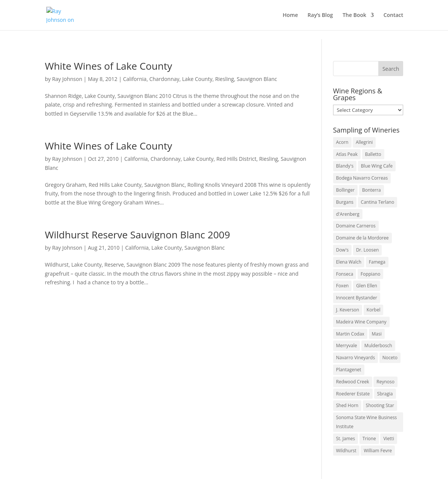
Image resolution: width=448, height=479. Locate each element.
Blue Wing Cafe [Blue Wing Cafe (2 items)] (377, 166)
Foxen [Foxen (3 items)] (342, 286)
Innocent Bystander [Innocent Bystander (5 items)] (357, 298)
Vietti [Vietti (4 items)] (389, 439)
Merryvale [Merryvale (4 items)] (347, 346)
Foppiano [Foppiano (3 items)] (370, 274)
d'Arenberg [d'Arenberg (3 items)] (348, 214)
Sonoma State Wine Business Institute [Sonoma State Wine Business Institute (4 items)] (367, 422)
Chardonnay (164, 79)
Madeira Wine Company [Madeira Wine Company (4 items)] (361, 322)
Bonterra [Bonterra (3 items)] (372, 190)
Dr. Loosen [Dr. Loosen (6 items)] (367, 250)
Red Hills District (236, 159)
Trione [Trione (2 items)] (369, 439)
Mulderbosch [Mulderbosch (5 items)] (378, 346)
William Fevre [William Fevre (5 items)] (378, 451)
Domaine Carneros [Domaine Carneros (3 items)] (356, 226)
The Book (354, 15)
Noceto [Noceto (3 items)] (390, 358)
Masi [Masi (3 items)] (377, 334)
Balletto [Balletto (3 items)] (373, 154)
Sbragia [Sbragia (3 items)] (385, 394)
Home (290, 15)
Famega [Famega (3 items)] (377, 262)
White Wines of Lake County (109, 66)
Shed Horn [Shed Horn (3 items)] (347, 405)
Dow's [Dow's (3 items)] (342, 250)
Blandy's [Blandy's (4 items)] (345, 166)
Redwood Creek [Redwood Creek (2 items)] (353, 382)
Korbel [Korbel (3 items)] (374, 310)
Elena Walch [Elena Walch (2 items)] (349, 262)
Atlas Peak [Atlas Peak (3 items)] (347, 154)
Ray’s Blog (320, 15)
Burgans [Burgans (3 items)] (345, 202)
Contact (393, 15)
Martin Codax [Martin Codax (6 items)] (350, 334)
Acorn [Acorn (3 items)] (342, 142)
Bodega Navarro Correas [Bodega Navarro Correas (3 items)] (362, 178)
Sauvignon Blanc (257, 79)
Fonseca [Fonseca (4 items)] (345, 274)
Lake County (197, 79)
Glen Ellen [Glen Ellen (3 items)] (367, 286)
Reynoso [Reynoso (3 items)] (385, 382)
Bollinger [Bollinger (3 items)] (346, 190)
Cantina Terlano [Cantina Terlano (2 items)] (378, 202)
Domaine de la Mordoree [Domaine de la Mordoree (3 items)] (362, 238)
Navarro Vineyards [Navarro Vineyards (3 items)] (355, 358)
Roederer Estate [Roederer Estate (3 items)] (353, 394)
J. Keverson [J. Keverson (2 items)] (348, 310)
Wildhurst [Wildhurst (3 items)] (346, 451)
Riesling (225, 79)
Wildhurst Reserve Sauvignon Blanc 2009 (138, 235)
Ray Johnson (67, 79)
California (135, 79)
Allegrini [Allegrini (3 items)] (364, 142)
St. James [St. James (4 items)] (346, 439)
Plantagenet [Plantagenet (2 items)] (349, 370)
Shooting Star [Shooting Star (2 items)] (380, 405)
